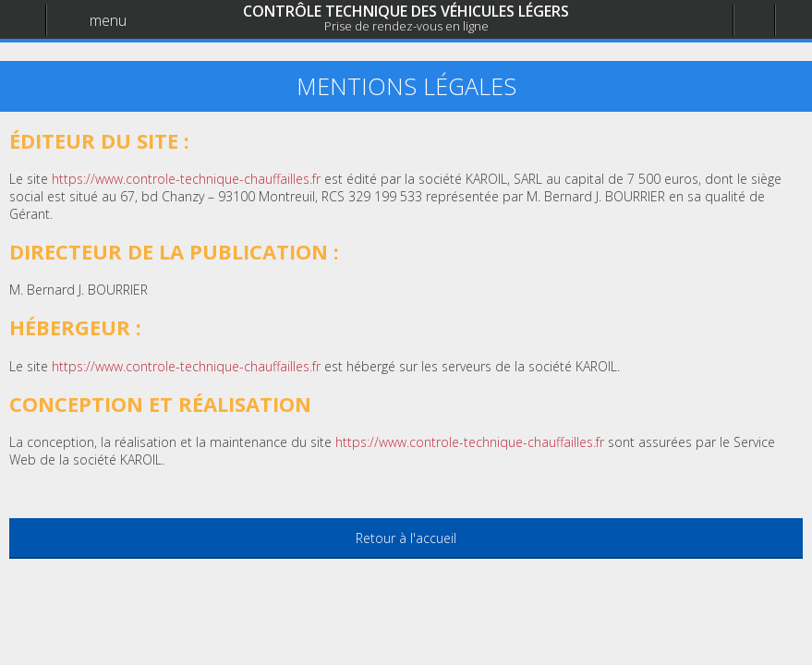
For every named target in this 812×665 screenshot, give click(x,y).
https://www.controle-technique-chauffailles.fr (470, 442)
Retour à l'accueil (406, 538)
